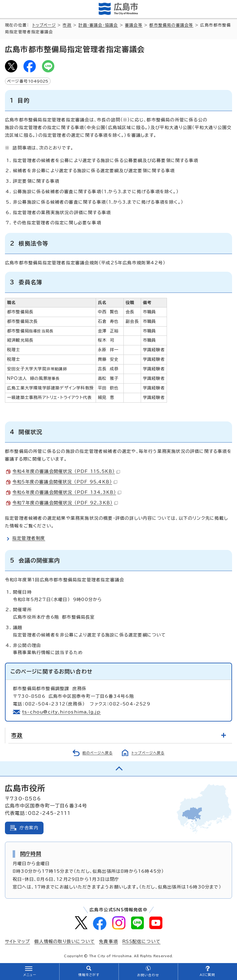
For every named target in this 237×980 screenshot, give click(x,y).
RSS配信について (141, 941)
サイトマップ (17, 941)
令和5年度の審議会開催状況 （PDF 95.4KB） (65, 482)
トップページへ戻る (148, 753)
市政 (67, 25)
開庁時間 (31, 854)
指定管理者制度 (29, 538)
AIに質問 (208, 975)
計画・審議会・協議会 (98, 25)
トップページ (44, 25)
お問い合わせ (148, 975)
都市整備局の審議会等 (171, 25)
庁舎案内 (29, 828)
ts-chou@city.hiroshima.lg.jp (62, 712)
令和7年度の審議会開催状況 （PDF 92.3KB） (65, 503)
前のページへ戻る (98, 753)
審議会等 (134, 25)
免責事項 (108, 941)
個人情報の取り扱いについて (64, 941)
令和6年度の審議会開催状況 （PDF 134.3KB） (67, 492)
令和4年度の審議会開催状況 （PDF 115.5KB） (66, 471)
